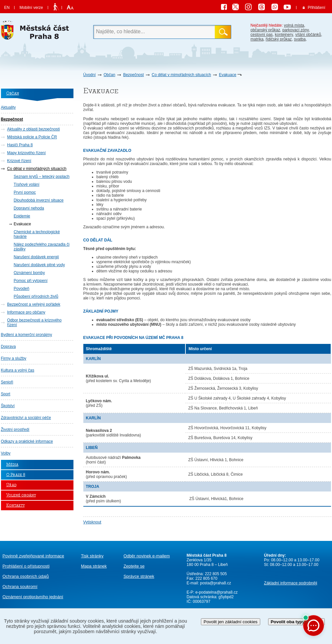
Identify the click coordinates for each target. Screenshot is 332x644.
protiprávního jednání (33, 597)
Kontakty (15, 505)
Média (12, 465)
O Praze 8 (16, 475)
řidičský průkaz (279, 39)
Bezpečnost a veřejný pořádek (34, 304)
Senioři (7, 382)
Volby (6, 453)
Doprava (8, 347)
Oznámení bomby (29, 273)
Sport (6, 394)
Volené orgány (21, 495)
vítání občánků (308, 35)
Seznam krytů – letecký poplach (42, 177)
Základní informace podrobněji (291, 583)
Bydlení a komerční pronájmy (27, 335)
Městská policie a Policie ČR (32, 137)
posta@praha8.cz (215, 583)
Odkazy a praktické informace (27, 441)
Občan (110, 75)
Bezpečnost (134, 75)
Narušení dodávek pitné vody (39, 265)
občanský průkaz (265, 30)
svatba (300, 39)
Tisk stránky (92, 556)
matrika (257, 39)
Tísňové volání (27, 184)
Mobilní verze (31, 8)
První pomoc (25, 192)
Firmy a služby (14, 358)
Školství (8, 406)
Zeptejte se (134, 566)
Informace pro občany (26, 312)
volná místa (294, 25)
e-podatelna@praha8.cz (216, 592)
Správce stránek (139, 576)
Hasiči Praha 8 (20, 145)
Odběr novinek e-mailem (147, 556)
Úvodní (90, 75)
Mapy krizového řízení (27, 153)
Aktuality (8, 107)
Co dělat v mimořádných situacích (181, 75)
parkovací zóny (296, 30)
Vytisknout (92, 522)
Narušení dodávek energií (36, 257)
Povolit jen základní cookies (231, 622)
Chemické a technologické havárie (37, 234)
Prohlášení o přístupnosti (26, 566)
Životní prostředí (15, 430)
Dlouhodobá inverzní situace (39, 200)
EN (7, 8)
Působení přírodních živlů (36, 296)
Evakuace (228, 75)
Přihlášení (316, 8)
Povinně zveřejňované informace (33, 556)
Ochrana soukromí (20, 587)
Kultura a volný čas (18, 370)
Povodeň (22, 289)
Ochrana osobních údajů (26, 576)
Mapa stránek (94, 566)
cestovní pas (262, 35)
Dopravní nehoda (29, 208)
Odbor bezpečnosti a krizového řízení (34, 322)
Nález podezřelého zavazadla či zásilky (42, 247)
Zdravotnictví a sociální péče (26, 418)
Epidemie (22, 216)
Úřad (11, 485)
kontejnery (284, 35)
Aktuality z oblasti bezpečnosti (34, 129)
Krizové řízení (19, 161)
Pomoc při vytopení (31, 281)
